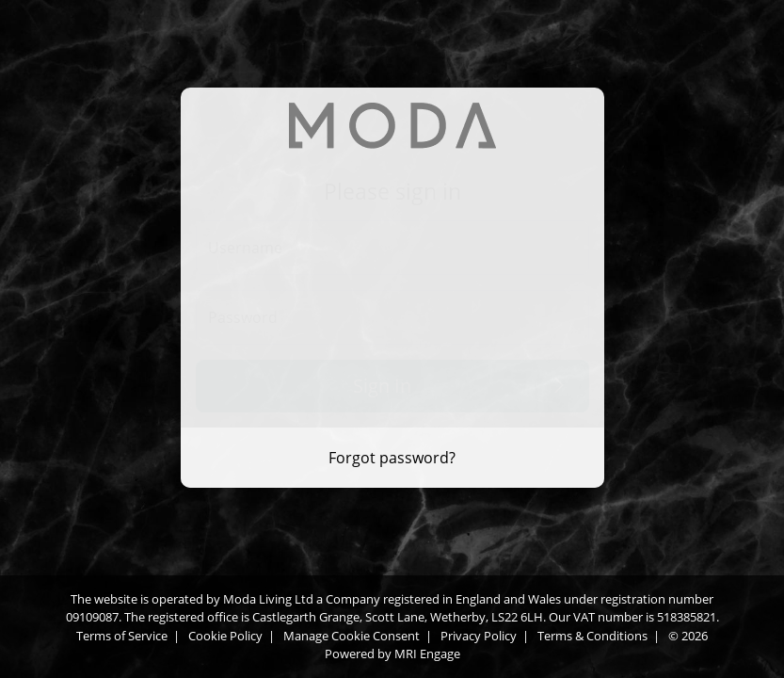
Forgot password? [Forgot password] (392, 458)
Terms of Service (122, 636)
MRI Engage (427, 654)
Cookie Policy (225, 636)
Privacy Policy (479, 636)
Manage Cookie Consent (352, 636)
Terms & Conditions (592, 636)
